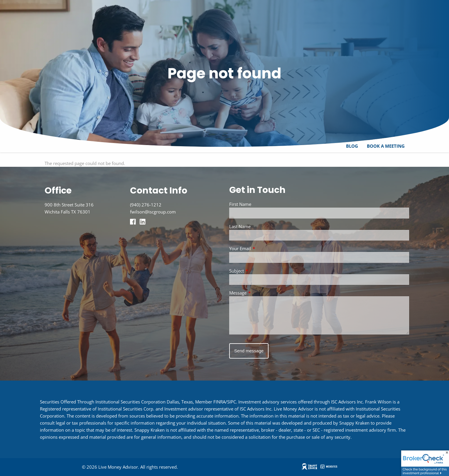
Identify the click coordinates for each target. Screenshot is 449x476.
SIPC (232, 402)
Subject (258, 271)
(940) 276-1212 (146, 205)
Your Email (262, 249)
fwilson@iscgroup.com (153, 212)
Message (260, 293)
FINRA (219, 402)
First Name (240, 204)
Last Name (240, 226)
